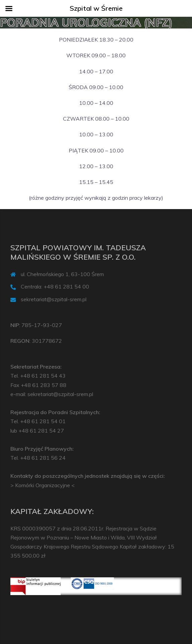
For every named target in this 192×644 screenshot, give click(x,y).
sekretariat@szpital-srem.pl (54, 299)
